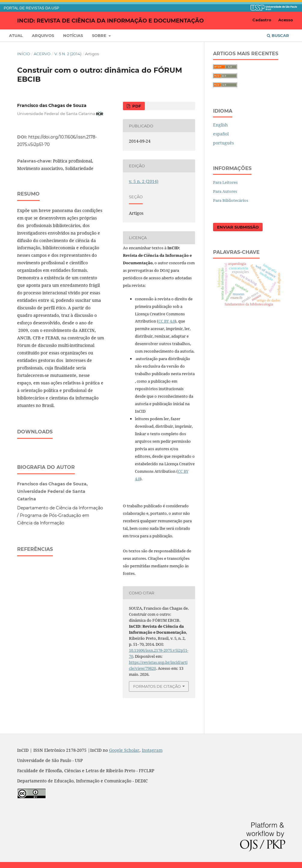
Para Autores (225, 191)
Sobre (100, 35)
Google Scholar (124, 750)
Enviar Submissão (238, 227)
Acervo (42, 54)
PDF (136, 106)
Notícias (73, 35)
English (220, 125)
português (223, 143)
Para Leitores (225, 182)
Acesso (286, 20)
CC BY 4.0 (167, 321)
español (221, 134)
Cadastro (262, 20)
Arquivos (43, 35)
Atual (16, 35)
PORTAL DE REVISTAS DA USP (32, 8)
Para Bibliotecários (231, 200)
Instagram (152, 750)
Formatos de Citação (157, 686)
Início (24, 54)
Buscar (278, 35)
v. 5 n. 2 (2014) (68, 54)
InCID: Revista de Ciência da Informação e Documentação (110, 20)
